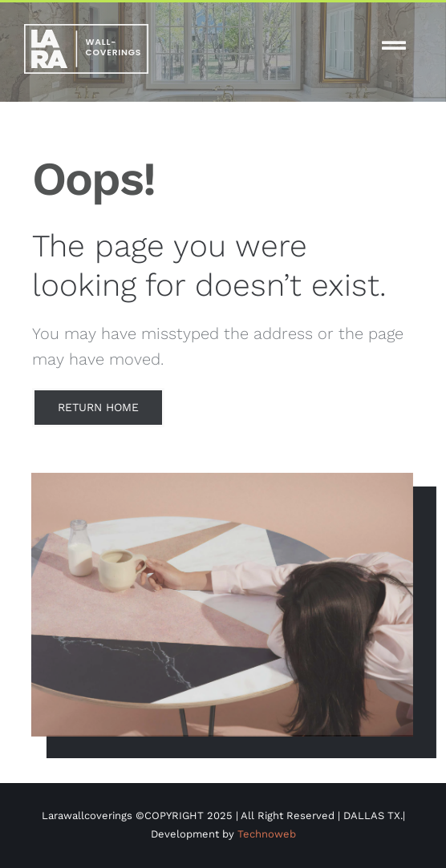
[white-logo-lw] (86, 30)
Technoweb (267, 834)
